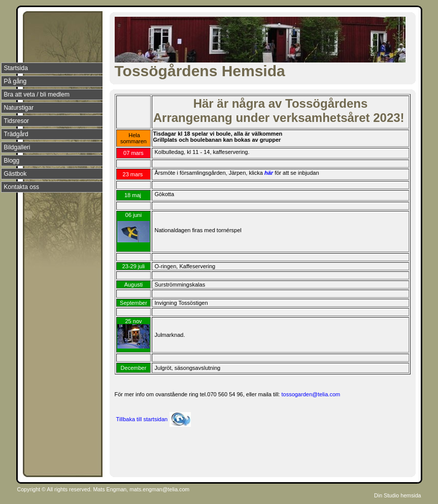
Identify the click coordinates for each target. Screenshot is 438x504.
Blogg (12, 161)
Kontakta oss (22, 187)
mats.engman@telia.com (159, 489)
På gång (15, 81)
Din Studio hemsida (397, 495)
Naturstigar (19, 108)
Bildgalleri (17, 147)
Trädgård (16, 134)
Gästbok (15, 174)
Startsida (16, 68)
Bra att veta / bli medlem (37, 94)
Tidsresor (17, 121)
